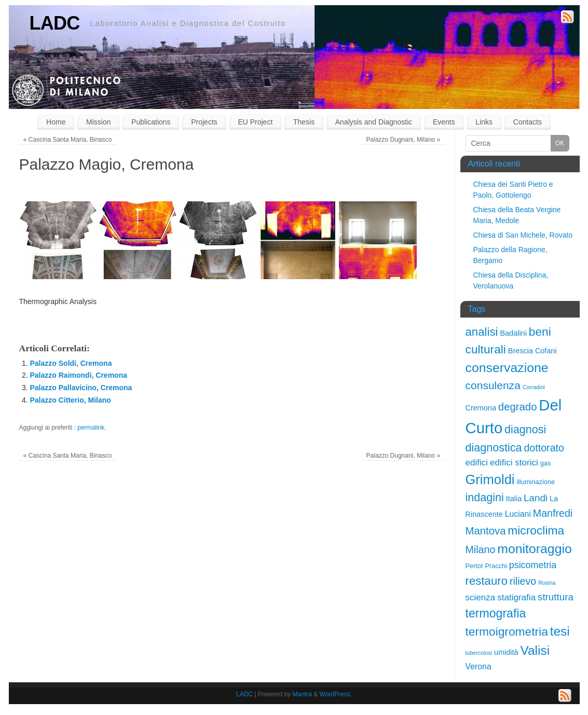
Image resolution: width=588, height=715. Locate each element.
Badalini (513, 333)
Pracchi (496, 566)
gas (546, 463)
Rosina (547, 583)
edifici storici (514, 463)
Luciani (518, 514)
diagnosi (525, 429)
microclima (536, 530)
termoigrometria (507, 631)
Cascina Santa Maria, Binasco (68, 140)
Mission (98, 122)
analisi (482, 332)
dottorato (544, 448)
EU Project (255, 122)
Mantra (302, 694)
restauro (487, 581)
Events (444, 122)
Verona (478, 666)
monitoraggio (535, 549)
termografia (496, 613)
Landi (536, 498)
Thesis (304, 122)
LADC (55, 23)
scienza (481, 597)
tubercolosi (479, 653)
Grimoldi (490, 479)
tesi (560, 631)
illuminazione (536, 482)
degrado (518, 407)
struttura (556, 597)
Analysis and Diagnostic (374, 122)
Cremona (481, 408)
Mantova (486, 531)
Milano (481, 549)
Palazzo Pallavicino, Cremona (81, 388)
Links (484, 122)
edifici (477, 463)
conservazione (507, 368)
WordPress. (336, 694)
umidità (506, 652)
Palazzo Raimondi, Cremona (79, 375)
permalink (91, 428)
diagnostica (494, 448)
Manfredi (553, 513)
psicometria (533, 565)
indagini (485, 497)
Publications (151, 122)
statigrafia (516, 597)
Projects (204, 122)
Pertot (474, 566)
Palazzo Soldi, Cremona (71, 363)
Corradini (534, 387)
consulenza (493, 385)
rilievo (523, 581)
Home (56, 122)
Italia (514, 499)
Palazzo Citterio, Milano (71, 400)
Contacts (528, 122)
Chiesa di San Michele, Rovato (523, 235)
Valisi (535, 650)
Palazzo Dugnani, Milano (404, 140)
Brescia (521, 351)
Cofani (546, 351)
